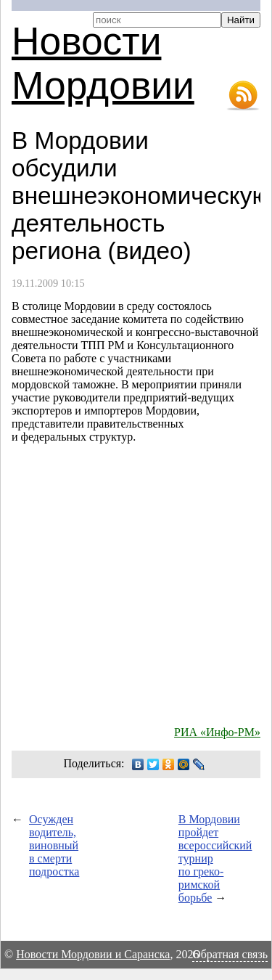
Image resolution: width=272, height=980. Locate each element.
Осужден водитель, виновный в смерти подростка (54, 845)
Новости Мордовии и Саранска (93, 954)
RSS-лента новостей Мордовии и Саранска (243, 96)
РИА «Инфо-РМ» (217, 732)
